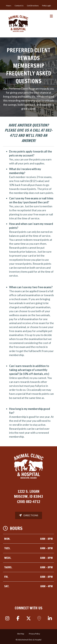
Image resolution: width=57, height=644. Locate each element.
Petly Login (47, 6)
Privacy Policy (34, 634)
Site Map (21, 634)
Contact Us (19, 6)
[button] (7, 618)
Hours (9, 6)
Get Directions (33, 6)
